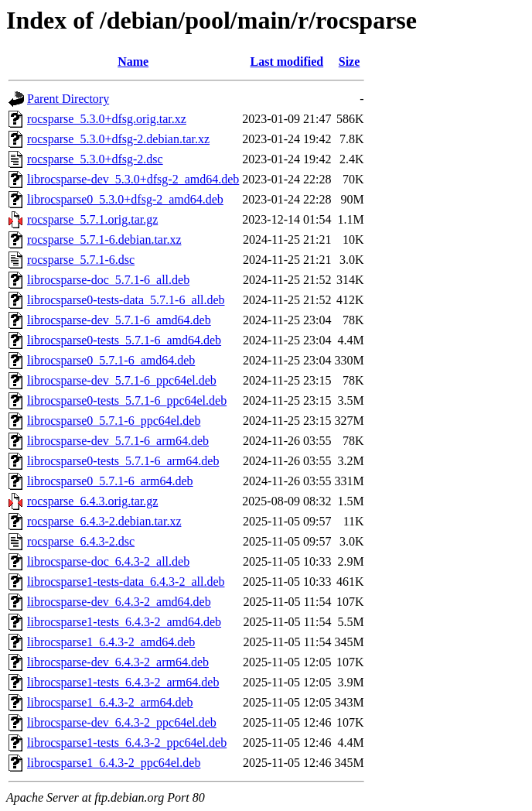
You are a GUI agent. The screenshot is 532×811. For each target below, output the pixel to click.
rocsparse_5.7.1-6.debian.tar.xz (104, 240)
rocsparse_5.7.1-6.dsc (81, 260)
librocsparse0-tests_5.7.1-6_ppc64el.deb (127, 400)
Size (350, 62)
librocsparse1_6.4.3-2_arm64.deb (110, 702)
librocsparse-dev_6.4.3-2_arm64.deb (118, 662)
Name (133, 62)
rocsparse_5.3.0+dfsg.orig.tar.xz (107, 119)
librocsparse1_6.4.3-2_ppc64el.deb (114, 763)
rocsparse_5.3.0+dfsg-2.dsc (95, 159)
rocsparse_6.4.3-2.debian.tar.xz (104, 521)
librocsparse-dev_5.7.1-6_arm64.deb (118, 441)
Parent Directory (68, 99)
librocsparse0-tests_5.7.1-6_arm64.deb (123, 461)
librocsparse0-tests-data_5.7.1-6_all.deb (126, 300)
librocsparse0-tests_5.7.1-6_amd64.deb (124, 340)
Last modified (287, 62)
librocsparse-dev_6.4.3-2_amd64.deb (119, 602)
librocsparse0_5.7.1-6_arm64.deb (110, 481)
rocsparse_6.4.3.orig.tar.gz (92, 501)
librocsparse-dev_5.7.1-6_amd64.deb (119, 320)
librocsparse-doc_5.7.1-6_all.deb (108, 280)
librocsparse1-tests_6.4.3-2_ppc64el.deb (127, 743)
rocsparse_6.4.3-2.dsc (81, 541)
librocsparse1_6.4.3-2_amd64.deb (111, 642)
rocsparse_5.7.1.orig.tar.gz (92, 219)
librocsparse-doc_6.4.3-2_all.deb (108, 561)
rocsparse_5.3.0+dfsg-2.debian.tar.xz (118, 139)
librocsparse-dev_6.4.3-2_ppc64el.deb (122, 722)
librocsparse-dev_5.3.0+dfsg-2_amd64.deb (133, 179)
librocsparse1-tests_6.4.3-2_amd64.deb (124, 622)
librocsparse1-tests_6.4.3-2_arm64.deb (123, 682)
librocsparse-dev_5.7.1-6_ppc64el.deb (122, 380)
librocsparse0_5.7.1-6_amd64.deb (111, 360)
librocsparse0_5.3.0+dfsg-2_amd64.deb (125, 199)
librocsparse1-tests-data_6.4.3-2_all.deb (126, 582)
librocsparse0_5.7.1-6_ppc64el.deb (114, 421)
